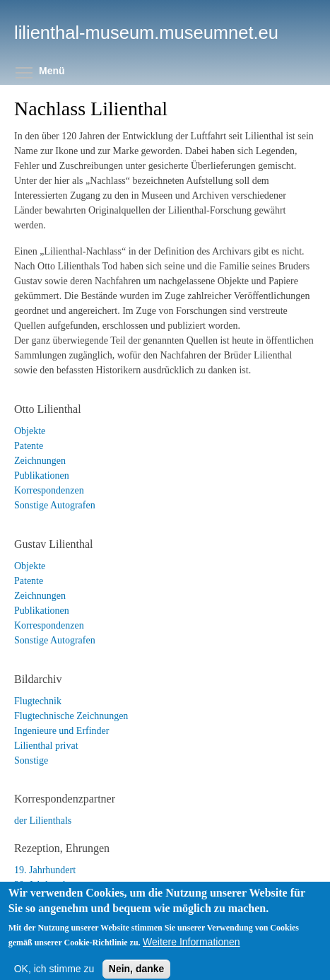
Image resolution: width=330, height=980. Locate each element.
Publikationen (42, 476)
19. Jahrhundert (45, 870)
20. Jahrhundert (45, 885)
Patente (29, 446)
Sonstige (31, 760)
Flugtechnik (38, 701)
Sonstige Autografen (55, 505)
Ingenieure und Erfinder (62, 731)
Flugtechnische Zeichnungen (71, 716)
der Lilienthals (43, 821)
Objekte (30, 431)
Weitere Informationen (191, 952)
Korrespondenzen (49, 490)
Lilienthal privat (46, 746)
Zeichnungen (40, 461)
